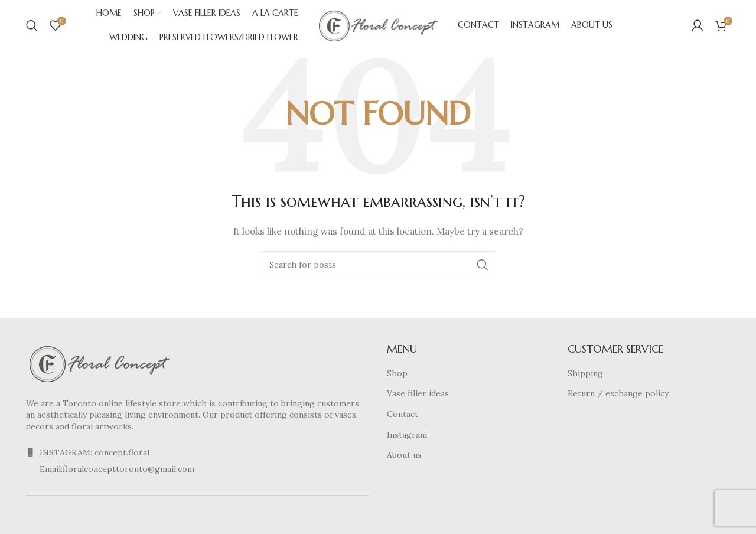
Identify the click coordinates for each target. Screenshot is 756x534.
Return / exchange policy (618, 396)
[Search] (32, 27)
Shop (397, 376)
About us (404, 458)
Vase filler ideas (418, 396)
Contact (403, 416)
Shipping (585, 376)
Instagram (407, 437)
